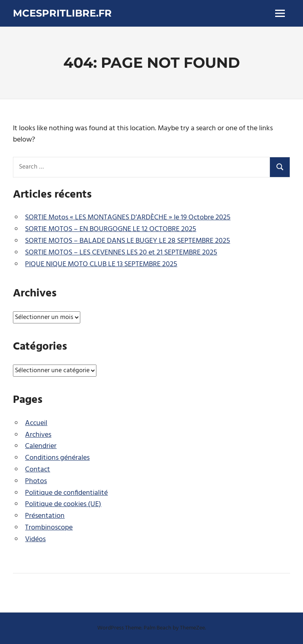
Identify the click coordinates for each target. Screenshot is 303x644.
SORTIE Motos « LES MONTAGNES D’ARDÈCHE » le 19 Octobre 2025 (128, 218)
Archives (38, 435)
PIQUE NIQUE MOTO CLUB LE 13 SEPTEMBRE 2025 (101, 264)
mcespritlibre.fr (62, 13)
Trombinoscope (49, 528)
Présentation (45, 516)
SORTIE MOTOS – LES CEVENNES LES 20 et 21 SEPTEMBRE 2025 (121, 253)
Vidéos (35, 539)
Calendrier (41, 446)
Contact (38, 470)
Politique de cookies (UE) (63, 504)
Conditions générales (57, 458)
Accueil (36, 423)
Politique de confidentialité (66, 493)
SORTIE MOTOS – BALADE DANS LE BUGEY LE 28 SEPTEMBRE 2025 (127, 241)
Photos (36, 481)
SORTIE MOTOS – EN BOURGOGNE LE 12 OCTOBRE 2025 (111, 229)
